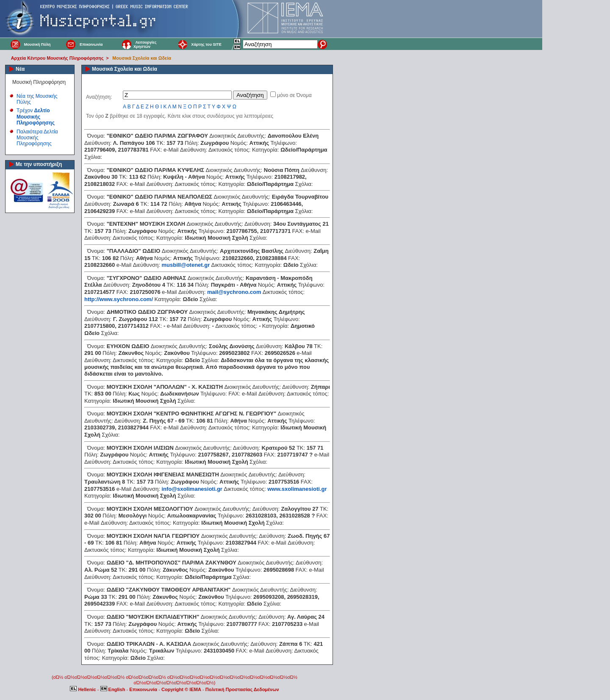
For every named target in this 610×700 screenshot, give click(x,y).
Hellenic (83, 689)
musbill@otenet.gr (186, 265)
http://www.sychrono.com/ (119, 299)
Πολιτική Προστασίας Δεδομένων (242, 689)
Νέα (20, 69)
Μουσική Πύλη (37, 44)
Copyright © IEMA (181, 689)
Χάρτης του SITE (206, 44)
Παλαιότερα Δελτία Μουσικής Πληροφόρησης (37, 138)
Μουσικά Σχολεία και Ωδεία (142, 58)
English (114, 689)
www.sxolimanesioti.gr (297, 489)
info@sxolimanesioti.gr (192, 489)
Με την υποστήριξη (39, 164)
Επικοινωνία (91, 44)
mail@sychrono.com (234, 292)
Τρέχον (36, 117)
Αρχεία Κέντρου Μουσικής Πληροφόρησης (57, 58)
